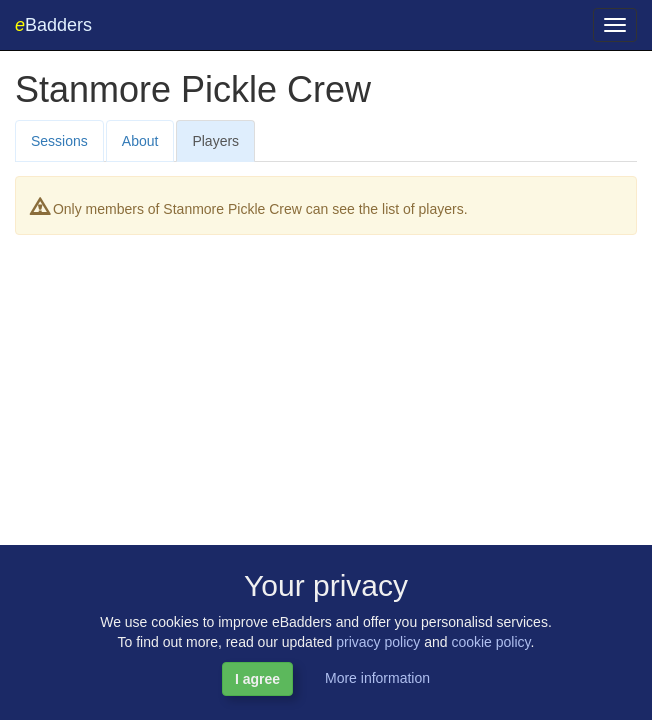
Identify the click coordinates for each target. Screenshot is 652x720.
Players (215, 141)
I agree (257, 679)
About (140, 141)
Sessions (59, 141)
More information (377, 678)
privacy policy (378, 642)
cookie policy (490, 642)
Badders (53, 25)
